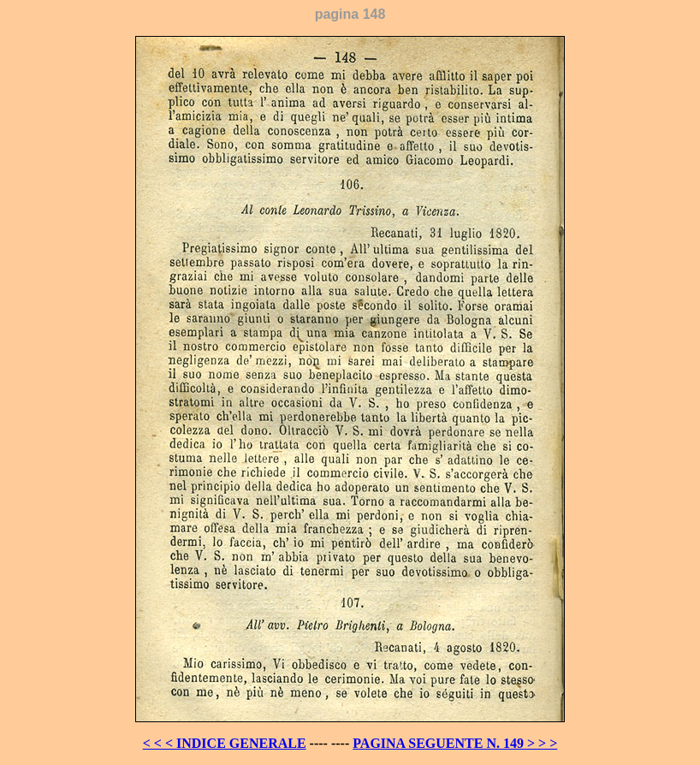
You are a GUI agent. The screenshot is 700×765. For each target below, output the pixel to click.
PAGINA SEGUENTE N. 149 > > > (455, 743)
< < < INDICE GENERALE (225, 743)
